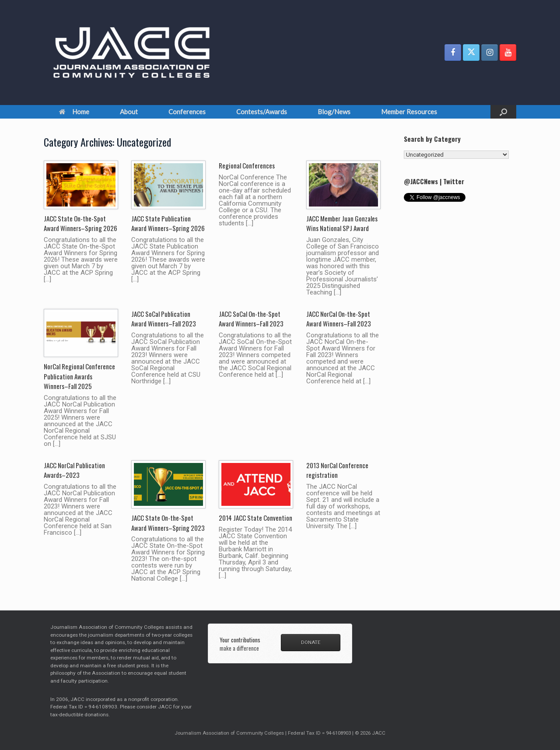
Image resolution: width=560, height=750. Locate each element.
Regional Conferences (247, 165)
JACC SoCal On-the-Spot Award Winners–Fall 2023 (251, 319)
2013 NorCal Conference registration (337, 470)
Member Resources (409, 112)
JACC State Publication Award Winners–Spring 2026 (168, 223)
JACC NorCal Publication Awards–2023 (74, 470)
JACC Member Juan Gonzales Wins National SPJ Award (342, 223)
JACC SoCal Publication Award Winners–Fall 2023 (164, 319)
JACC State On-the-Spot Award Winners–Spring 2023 (168, 523)
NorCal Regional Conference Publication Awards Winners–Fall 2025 (79, 376)
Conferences (187, 112)
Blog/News (334, 112)
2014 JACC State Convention (255, 518)
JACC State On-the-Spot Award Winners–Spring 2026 (80, 223)
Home (74, 112)
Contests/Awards (262, 112)
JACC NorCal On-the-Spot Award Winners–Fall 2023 (339, 319)
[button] (503, 112)
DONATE (311, 642)
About (129, 112)
